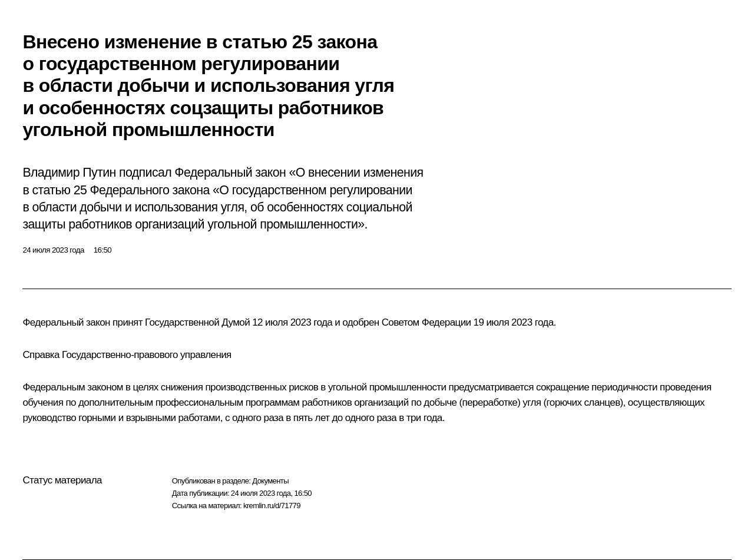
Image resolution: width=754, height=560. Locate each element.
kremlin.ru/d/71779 (272, 506)
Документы (270, 481)
